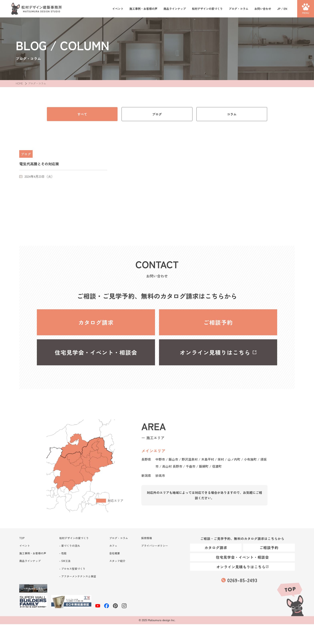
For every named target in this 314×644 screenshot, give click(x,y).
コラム (232, 114)
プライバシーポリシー (155, 546)
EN (285, 9)
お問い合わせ (263, 9)
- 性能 (63, 553)
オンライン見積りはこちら (215, 352)
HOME (19, 83)
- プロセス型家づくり (72, 569)
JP (279, 9)
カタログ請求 (96, 322)
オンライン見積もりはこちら (241, 567)
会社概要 (115, 553)
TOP (290, 599)
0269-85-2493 (242, 580)
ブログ (157, 114)
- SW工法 (65, 561)
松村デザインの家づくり (207, 9)
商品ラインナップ (175, 9)
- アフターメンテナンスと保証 (78, 576)
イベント (118, 9)
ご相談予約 (218, 322)
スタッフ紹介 (117, 561)
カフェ (113, 546)
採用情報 (147, 538)
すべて (82, 114)
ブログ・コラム (239, 9)
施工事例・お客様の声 (143, 9)
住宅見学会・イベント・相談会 (96, 352)
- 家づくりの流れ (70, 546)
